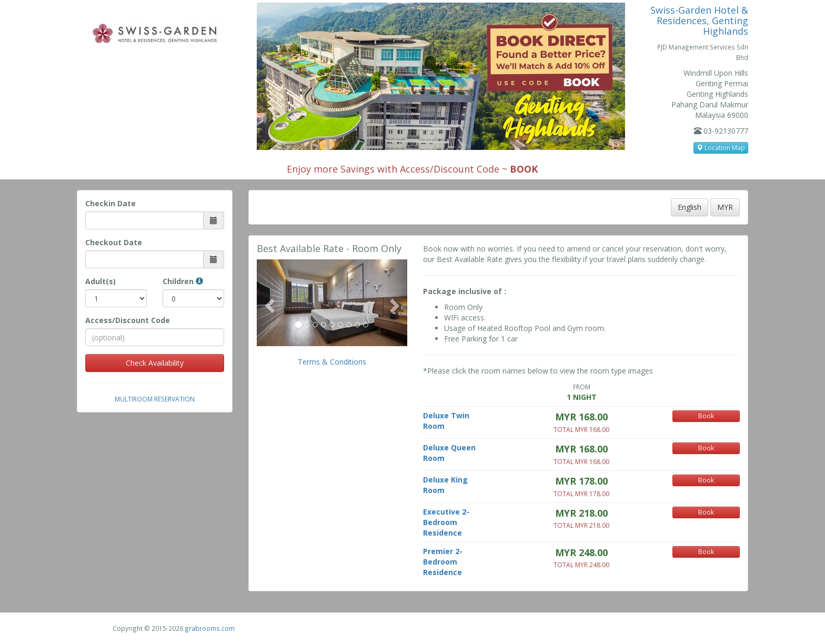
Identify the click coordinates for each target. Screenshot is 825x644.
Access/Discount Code (128, 320)
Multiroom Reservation (155, 399)
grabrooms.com (210, 628)
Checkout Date (114, 242)
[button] (268, 303)
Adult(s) (100, 281)
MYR (725, 207)
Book (706, 416)
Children (183, 281)
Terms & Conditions (332, 362)
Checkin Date (110, 203)
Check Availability (155, 363)
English (690, 207)
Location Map (721, 148)
